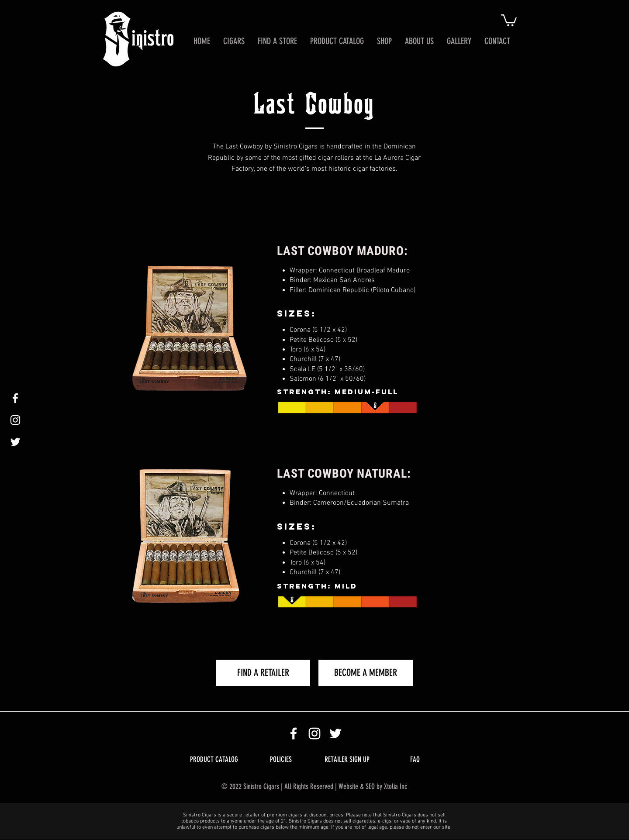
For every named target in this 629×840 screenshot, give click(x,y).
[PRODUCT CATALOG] (214, 759)
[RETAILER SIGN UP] (347, 759)
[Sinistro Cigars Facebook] (294, 733)
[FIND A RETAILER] (263, 673)
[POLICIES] (281, 759)
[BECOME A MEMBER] (366, 673)
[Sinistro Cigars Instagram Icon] (314, 733)
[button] (509, 20)
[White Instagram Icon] (15, 420)
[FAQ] (415, 759)
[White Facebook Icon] (15, 398)
